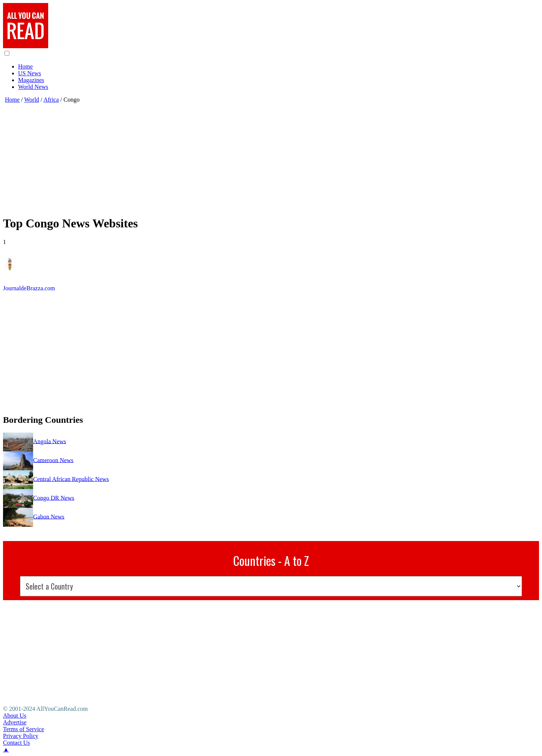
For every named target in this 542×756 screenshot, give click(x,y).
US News (30, 73)
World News (33, 87)
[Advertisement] (229, 156)
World (32, 100)
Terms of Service (24, 729)
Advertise (15, 722)
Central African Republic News (71, 479)
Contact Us (17, 743)
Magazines (31, 80)
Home (25, 66)
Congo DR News (54, 498)
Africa (51, 100)
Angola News (50, 441)
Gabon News (49, 516)
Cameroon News (53, 460)
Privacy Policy (21, 736)
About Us (15, 716)
